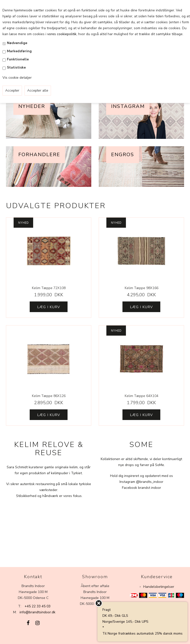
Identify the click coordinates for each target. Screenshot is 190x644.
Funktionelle (18, 59)
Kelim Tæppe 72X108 (49, 288)
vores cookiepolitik (62, 34)
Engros (123, 155)
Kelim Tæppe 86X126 (49, 396)
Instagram (128, 106)
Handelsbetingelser (159, 587)
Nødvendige (17, 43)
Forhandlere (39, 155)
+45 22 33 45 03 (37, 606)
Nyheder (32, 106)
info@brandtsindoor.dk (37, 612)
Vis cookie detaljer (17, 78)
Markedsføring (19, 51)
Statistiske (16, 67)
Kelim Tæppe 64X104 (142, 396)
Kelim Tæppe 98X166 (142, 288)
